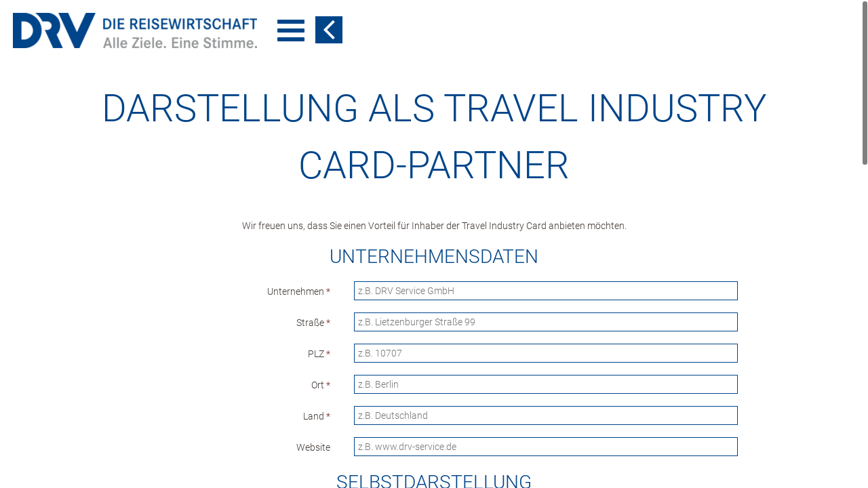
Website (313, 447)
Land (317, 416)
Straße (313, 323)
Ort (321, 385)
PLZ (319, 354)
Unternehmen (299, 291)
